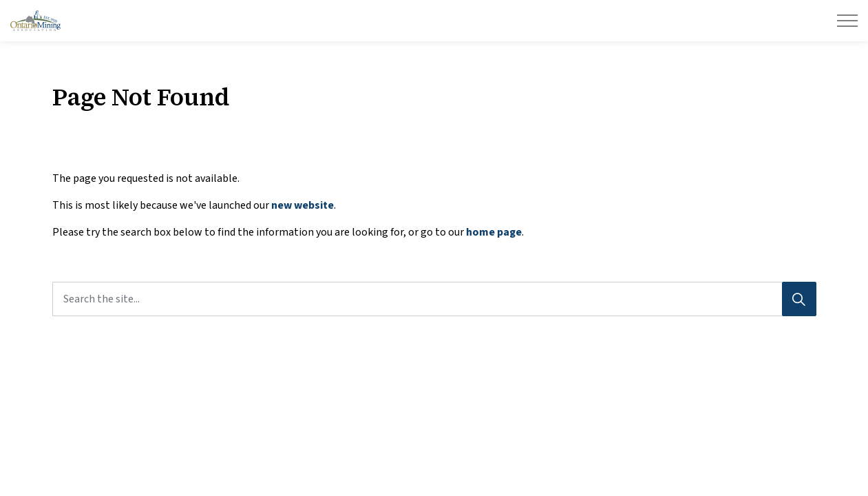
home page (494, 232)
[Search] (799, 299)
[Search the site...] (434, 299)
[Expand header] (847, 21)
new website (303, 205)
